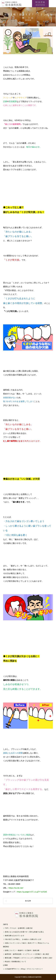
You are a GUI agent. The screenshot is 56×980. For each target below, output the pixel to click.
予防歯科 (16, 958)
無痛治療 (36, 950)
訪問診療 (38, 958)
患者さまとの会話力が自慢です (16, 932)
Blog (23, 969)
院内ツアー (32, 943)
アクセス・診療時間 (17, 928)
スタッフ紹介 (21, 943)
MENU (6, 947)
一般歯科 (20, 950)
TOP (7, 928)
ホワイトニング (27, 958)
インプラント (28, 954)
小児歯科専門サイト (12, 969)
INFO (6, 924)
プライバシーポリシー (35, 969)
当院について (10, 943)
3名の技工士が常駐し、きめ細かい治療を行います (23, 939)
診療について (10, 950)
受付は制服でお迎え (37, 932)
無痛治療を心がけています (15, 936)
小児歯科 (28, 950)
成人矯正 (46, 954)
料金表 (7, 962)
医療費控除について (19, 962)
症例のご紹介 (48, 958)
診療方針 (30, 928)
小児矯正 (38, 954)
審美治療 (8, 958)
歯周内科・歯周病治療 (13, 954)
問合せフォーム (43, 943)
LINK (5, 965)
